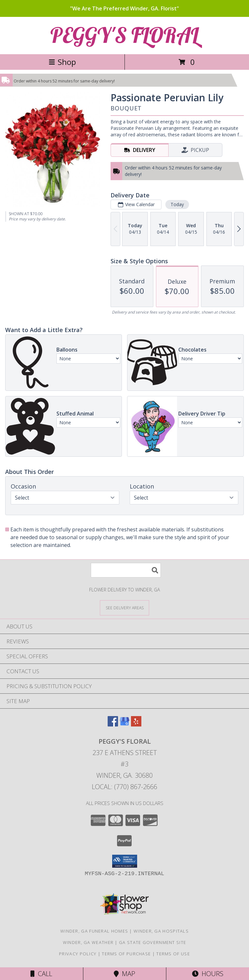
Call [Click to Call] (41, 974)
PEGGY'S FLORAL (124, 35)
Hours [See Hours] (208, 974)
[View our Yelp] (136, 724)
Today (177, 204)
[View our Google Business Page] (124, 724)
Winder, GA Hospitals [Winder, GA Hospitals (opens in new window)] (161, 931)
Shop (62, 62)
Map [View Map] (124, 974)
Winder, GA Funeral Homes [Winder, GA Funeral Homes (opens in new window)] (94, 931)
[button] (125, 861)
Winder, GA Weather (88, 942)
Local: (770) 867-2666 (124, 787)
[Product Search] (126, 570)
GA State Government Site (153, 942)
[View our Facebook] (113, 724)
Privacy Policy (78, 954)
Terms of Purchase (126, 954)
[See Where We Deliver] (124, 608)
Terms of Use (173, 954)
